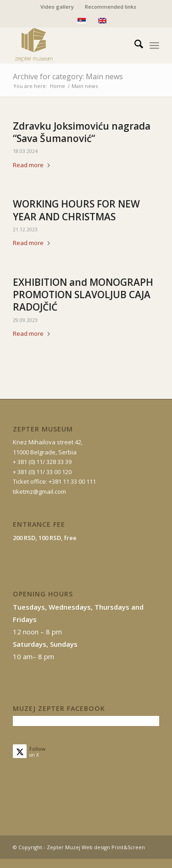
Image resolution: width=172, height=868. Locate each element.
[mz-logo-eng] (71, 45)
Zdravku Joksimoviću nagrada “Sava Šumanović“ (82, 132)
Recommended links (111, 7)
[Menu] (154, 45)
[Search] (134, 45)
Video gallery (57, 7)
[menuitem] (57, 7)
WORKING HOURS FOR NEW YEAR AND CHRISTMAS (76, 210)
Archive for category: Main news (68, 76)
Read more (32, 165)
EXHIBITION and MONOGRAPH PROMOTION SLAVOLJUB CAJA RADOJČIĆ (83, 295)
